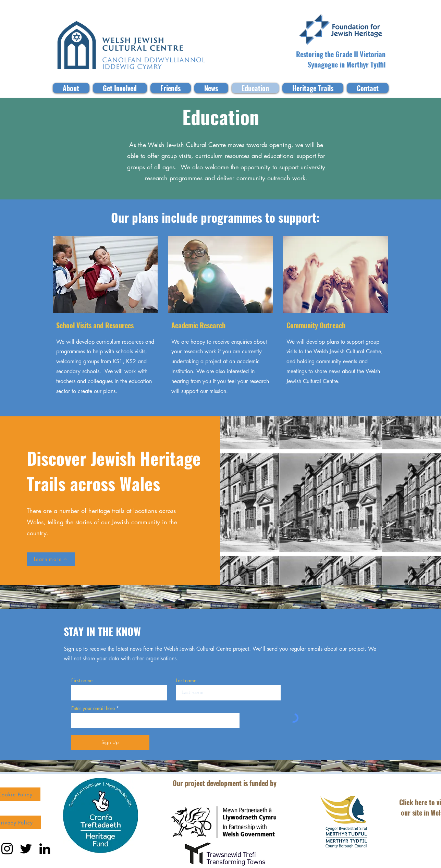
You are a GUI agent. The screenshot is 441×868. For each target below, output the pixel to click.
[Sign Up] (110, 742)
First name (82, 681)
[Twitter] (26, 849)
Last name (186, 681)
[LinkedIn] (45, 849)
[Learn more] (51, 559)
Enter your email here (93, 708)
